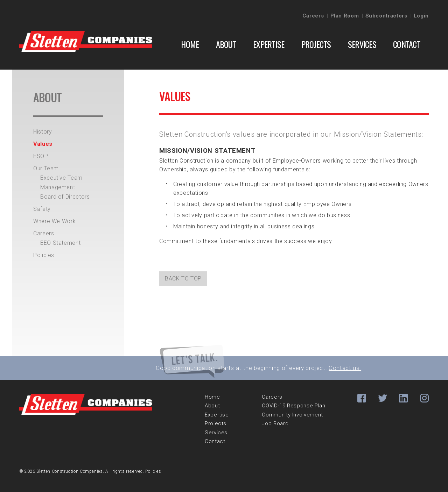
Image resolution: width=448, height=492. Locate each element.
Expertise (269, 44)
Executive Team (61, 178)
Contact (407, 44)
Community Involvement (292, 415)
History (43, 132)
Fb (362, 398)
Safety (42, 209)
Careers (313, 16)
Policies (44, 255)
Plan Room (345, 16)
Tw (383, 398)
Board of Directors (65, 197)
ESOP (41, 156)
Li (403, 398)
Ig (424, 398)
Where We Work (54, 221)
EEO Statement (60, 243)
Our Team (46, 168)
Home (190, 44)
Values (43, 144)
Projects (316, 44)
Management (58, 187)
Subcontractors (386, 16)
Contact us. (345, 368)
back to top (183, 279)
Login (421, 16)
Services (362, 44)
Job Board (275, 423)
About (226, 44)
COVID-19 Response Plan (293, 406)
